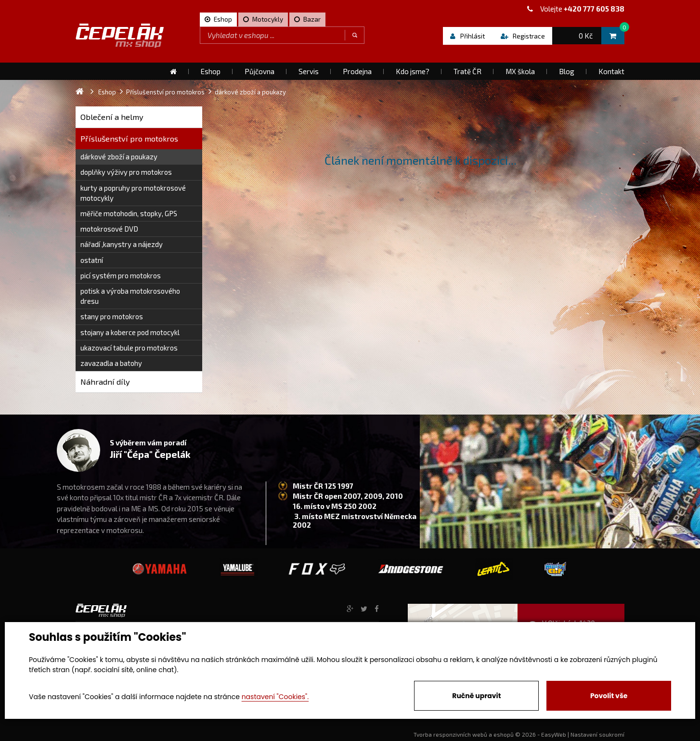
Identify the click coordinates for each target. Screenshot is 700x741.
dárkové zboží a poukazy (119, 156)
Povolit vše (609, 696)
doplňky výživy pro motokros (126, 172)
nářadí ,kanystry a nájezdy (122, 244)
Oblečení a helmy (112, 117)
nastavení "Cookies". (275, 697)
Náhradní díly (105, 382)
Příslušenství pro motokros (129, 138)
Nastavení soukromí (597, 734)
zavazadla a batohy (111, 363)
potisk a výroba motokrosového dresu (130, 296)
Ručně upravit (476, 696)
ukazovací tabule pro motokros (129, 348)
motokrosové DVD (109, 229)
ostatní (92, 260)
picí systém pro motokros (121, 275)
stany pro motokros (112, 316)
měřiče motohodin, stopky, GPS (129, 213)
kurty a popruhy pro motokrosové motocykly (133, 193)
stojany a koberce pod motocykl (130, 332)
